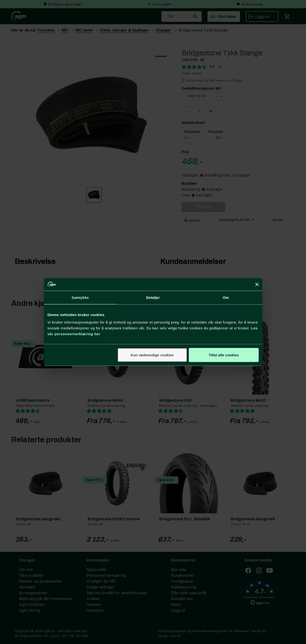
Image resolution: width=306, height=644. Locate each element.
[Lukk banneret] (257, 284)
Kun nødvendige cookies (152, 355)
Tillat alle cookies (224, 355)
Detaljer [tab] (153, 297)
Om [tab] (226, 297)
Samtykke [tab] (80, 297)
